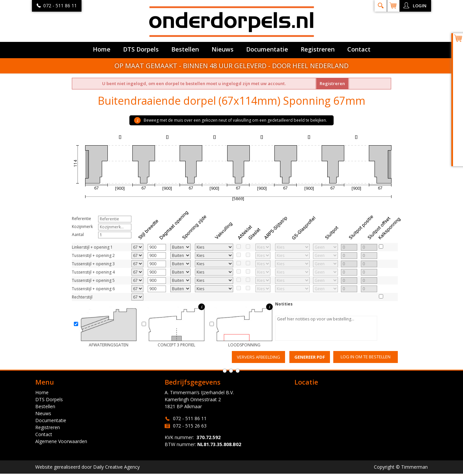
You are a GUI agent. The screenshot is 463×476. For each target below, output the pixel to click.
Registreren (318, 49)
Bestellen (185, 49)
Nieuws (223, 49)
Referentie (81, 219)
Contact (359, 49)
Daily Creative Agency (116, 467)
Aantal (78, 235)
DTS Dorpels (141, 49)
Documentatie (267, 49)
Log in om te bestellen (366, 357)
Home (102, 49)
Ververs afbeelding (258, 357)
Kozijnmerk (82, 227)
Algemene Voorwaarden (61, 441)
